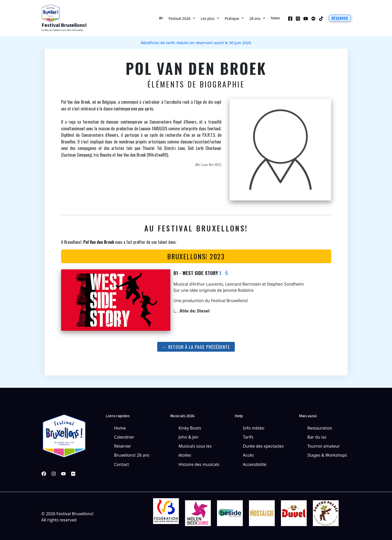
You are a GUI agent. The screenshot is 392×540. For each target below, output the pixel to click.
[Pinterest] (73, 474)
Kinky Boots (190, 428)
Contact (122, 464)
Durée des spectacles (263, 446)
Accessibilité (255, 464)
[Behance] (313, 19)
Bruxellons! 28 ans (132, 455)
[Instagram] (298, 19)
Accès (248, 455)
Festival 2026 (182, 18)
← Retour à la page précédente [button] (196, 347)
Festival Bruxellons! (64, 25)
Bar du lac (317, 437)
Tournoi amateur (324, 446)
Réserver (123, 446)
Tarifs (248, 437)
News (276, 18)
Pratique (235, 18)
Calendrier (124, 437)
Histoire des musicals (199, 464)
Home (120, 428)
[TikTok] (321, 19)
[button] (340, 18)
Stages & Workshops (327, 455)
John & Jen (189, 437)
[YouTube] (306, 19)
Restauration (320, 428)
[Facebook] (290, 19)
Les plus (210, 18)
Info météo (254, 428)
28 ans (258, 18)
